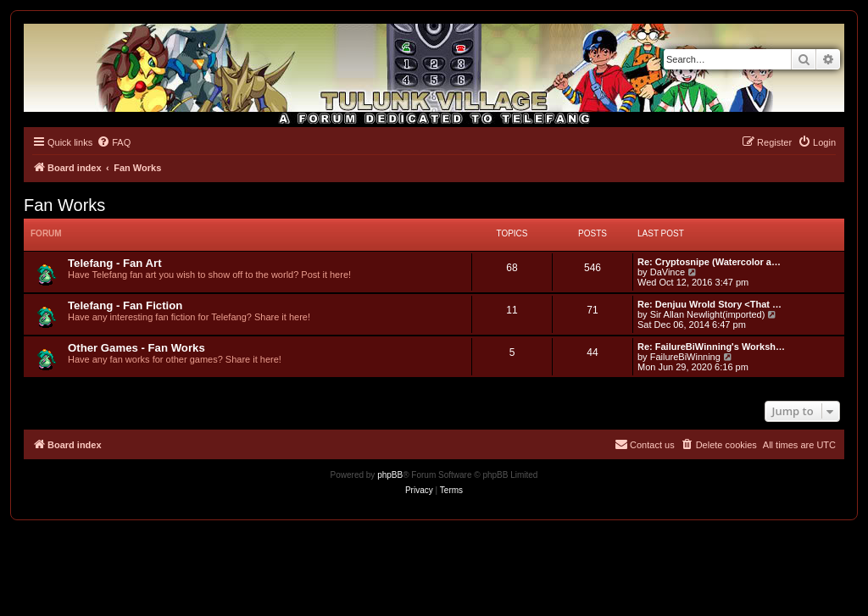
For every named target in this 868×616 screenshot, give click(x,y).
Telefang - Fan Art (115, 263)
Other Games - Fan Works (136, 348)
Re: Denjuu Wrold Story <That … (709, 304)
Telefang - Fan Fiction (125, 305)
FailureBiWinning (685, 357)
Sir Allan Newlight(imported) (708, 314)
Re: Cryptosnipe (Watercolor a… (709, 262)
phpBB (390, 475)
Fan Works (64, 205)
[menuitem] (114, 142)
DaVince (668, 272)
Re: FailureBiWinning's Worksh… (711, 347)
